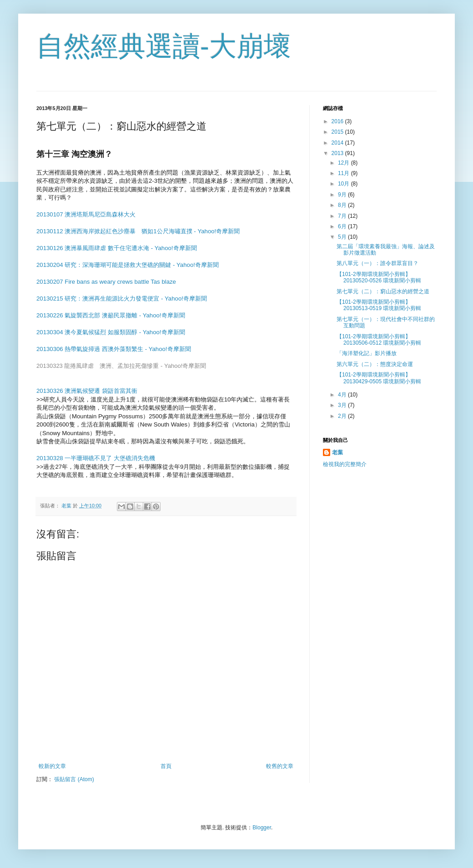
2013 (338, 153)
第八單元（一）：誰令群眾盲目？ (377, 263)
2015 (338, 132)
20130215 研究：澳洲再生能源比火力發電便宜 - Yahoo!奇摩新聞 (122, 299)
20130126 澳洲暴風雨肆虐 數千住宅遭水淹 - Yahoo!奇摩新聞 (117, 248)
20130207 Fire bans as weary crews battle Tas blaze (106, 282)
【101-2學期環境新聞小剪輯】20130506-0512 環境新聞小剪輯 (379, 340)
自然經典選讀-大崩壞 (164, 46)
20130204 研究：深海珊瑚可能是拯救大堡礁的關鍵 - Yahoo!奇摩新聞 (128, 265)
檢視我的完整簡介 (345, 464)
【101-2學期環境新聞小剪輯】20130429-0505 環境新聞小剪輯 (379, 378)
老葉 (337, 452)
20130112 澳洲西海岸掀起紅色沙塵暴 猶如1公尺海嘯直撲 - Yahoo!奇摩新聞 (138, 231)
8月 (343, 205)
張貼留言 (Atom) (74, 779)
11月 (345, 173)
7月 (343, 216)
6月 (343, 226)
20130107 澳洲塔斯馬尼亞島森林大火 (86, 214)
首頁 (166, 766)
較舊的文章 (280, 766)
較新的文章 (52, 766)
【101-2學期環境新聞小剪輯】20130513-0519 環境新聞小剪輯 (379, 305)
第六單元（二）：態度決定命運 (375, 364)
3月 (343, 405)
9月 (343, 195)
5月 (343, 237)
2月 (343, 416)
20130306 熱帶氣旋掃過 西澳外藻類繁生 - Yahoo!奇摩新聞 (114, 349)
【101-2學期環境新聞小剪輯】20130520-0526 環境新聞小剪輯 (379, 277)
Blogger (262, 828)
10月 (345, 184)
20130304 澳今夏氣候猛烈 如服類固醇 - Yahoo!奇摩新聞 (111, 332)
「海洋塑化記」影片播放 (367, 353)
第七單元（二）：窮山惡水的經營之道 (383, 291)
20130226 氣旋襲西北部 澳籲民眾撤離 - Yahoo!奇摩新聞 (111, 315)
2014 (338, 143)
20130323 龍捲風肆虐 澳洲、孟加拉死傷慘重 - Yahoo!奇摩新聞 (121, 366)
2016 (338, 121)
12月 (345, 163)
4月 (343, 395)
